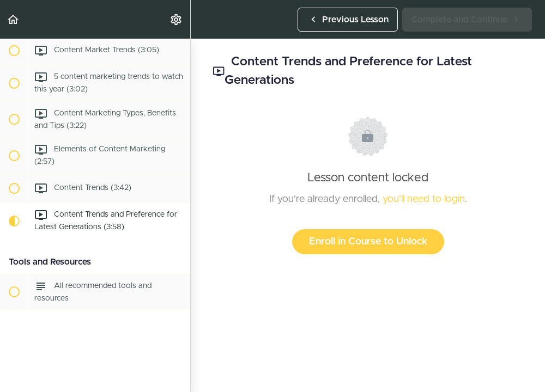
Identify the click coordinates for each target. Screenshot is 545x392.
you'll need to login (424, 199)
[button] (14, 19)
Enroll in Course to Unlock (368, 242)
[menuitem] (177, 19)
